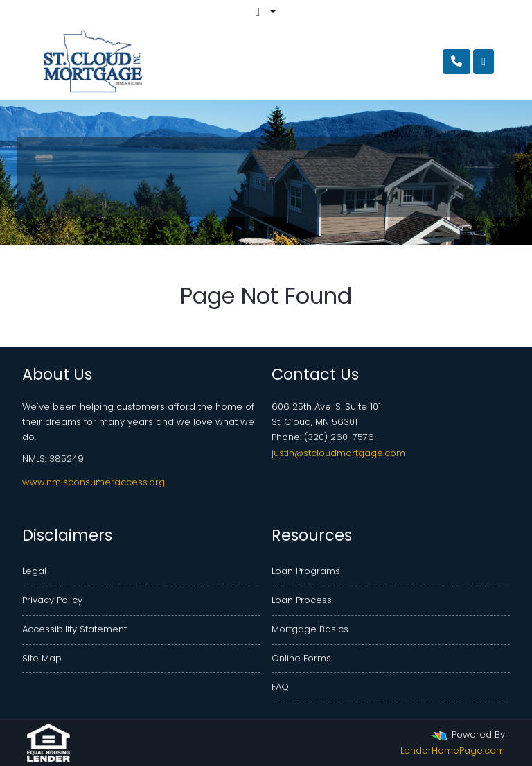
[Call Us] (456, 62)
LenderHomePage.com (453, 750)
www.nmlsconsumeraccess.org (94, 482)
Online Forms (301, 658)
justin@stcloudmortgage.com (338, 453)
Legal (34, 571)
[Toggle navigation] (484, 62)
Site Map (42, 658)
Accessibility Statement (74, 629)
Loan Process (302, 600)
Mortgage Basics (310, 629)
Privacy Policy (52, 600)
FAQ (280, 687)
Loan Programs (306, 571)
